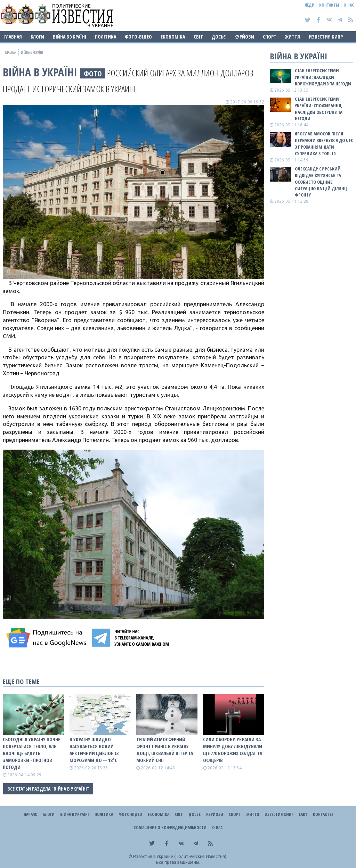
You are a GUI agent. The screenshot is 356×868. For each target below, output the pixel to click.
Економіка (173, 37)
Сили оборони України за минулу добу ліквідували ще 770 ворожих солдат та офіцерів (233, 750)
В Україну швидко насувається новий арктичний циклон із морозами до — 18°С (94, 750)
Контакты (329, 5)
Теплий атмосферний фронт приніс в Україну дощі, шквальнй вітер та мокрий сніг (165, 750)
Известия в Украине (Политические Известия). (180, 856)
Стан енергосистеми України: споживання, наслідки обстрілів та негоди (319, 109)
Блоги (37, 37)
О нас (349, 5)
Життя (293, 37)
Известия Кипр (326, 37)
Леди (310, 5)
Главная (13, 37)
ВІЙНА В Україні (70, 37)
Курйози (244, 37)
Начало (31, 814)
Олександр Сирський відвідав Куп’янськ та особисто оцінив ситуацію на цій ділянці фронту (322, 182)
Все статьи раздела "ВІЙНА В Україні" (48, 789)
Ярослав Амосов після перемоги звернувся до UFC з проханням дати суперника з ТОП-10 (324, 144)
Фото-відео (138, 37)
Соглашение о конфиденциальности (170, 828)
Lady (303, 814)
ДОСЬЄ (219, 37)
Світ (198, 37)
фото (93, 73)
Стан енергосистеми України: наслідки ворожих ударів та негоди (323, 77)
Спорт (270, 37)
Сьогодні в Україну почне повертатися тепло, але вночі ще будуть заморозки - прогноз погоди (31, 753)
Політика (106, 37)
